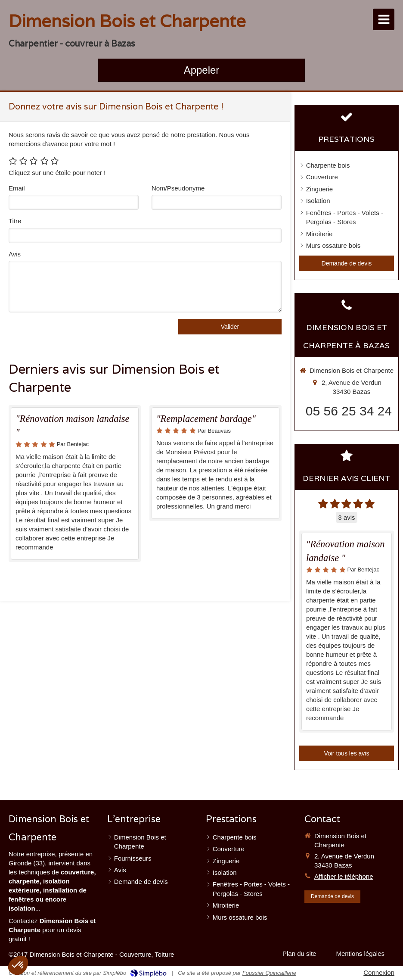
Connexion (379, 972)
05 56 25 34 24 (349, 411)
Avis (15, 254)
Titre (15, 221)
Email (17, 188)
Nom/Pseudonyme (178, 188)
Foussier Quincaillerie (269, 973)
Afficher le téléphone (344, 876)
